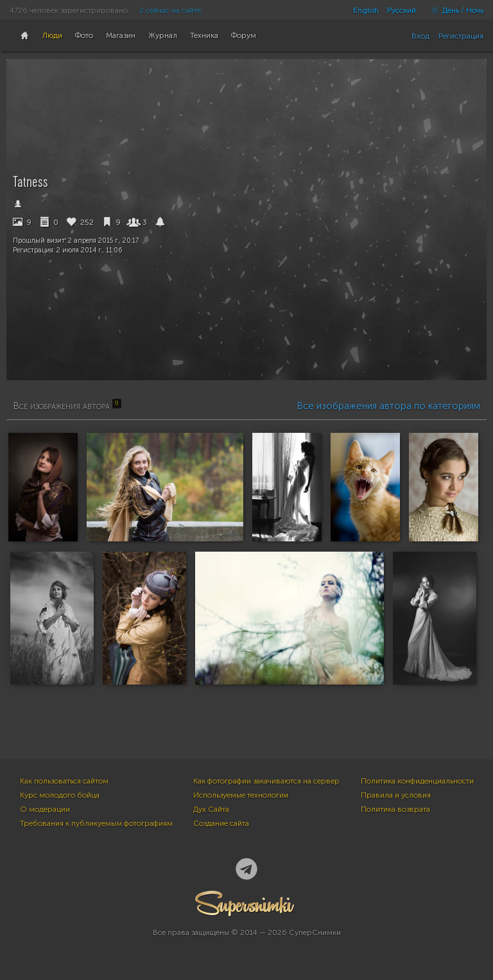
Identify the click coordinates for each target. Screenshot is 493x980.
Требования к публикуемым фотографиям (96, 823)
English (366, 10)
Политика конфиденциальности (417, 781)
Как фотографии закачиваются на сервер (266, 781)
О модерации (45, 809)
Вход (420, 36)
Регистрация (461, 36)
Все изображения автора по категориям (388, 406)
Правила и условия (396, 795)
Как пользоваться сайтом (64, 781)
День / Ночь (454, 10)
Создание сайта (221, 823)
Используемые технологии (241, 795)
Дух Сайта (211, 809)
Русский (402, 10)
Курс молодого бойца (60, 795)
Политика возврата (395, 809)
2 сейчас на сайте (170, 10)
